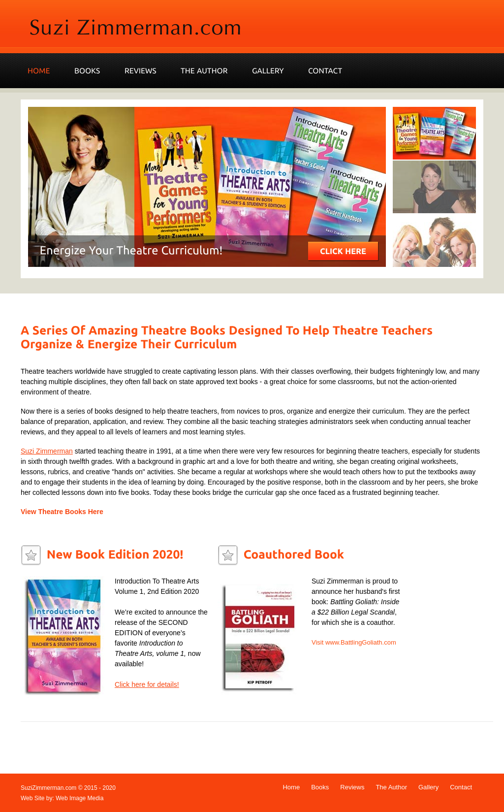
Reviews (352, 787)
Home (291, 787)
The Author (391, 787)
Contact (461, 787)
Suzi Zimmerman (47, 451)
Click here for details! (147, 684)
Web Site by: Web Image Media (62, 798)
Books (320, 787)
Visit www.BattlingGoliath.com (354, 642)
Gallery (428, 787)
